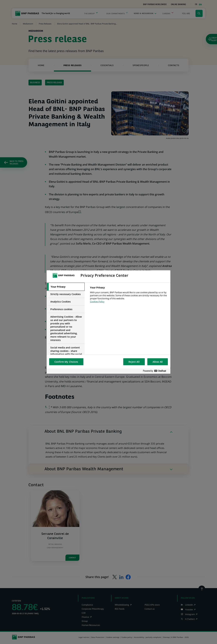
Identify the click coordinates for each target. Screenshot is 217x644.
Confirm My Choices (66, 362)
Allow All (158, 362)
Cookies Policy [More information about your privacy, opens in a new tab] (97, 301)
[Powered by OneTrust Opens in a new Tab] (156, 371)
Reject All (134, 362)
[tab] (66, 287)
